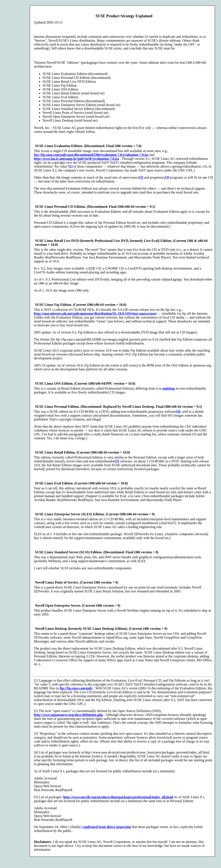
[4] (178, 412)
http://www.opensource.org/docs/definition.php (68, 715)
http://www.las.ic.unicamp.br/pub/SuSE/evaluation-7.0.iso (77, 159)
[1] (71, 166)
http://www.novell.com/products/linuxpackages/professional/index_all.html (118, 797)
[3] (167, 177)
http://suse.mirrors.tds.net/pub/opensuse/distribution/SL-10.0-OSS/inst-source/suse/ (95, 313)
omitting (169, 388)
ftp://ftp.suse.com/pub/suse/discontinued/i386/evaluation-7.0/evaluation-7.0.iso (91, 155)
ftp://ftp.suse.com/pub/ (76, 688)
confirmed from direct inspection (107, 827)
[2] (141, 177)
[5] (117, 461)
